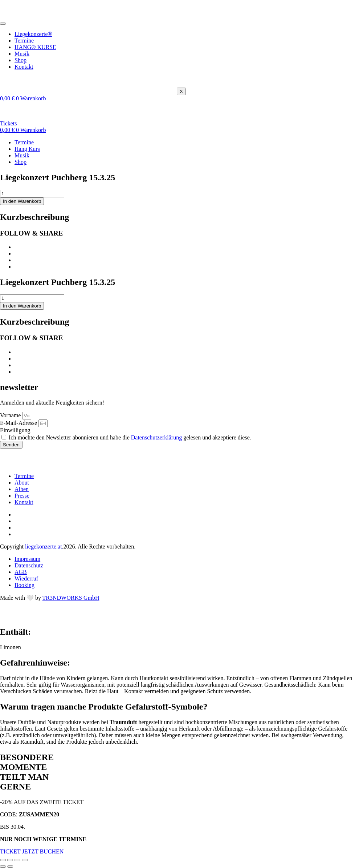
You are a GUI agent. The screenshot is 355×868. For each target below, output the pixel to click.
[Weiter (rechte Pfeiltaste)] (10, 867)
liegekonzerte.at (44, 546)
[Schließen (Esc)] (25, 860)
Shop (21, 60)
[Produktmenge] (32, 194)
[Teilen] (17, 860)
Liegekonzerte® (33, 34)
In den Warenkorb (22, 201)
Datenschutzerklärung (157, 437)
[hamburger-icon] (3, 24)
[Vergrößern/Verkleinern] (3, 860)
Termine (24, 41)
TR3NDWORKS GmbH (71, 598)
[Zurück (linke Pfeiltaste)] (3, 867)
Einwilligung (15, 430)
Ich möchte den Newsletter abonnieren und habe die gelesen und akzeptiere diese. (130, 437)
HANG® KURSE (35, 47)
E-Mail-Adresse (19, 423)
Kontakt (24, 67)
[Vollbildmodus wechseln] (10, 860)
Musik (22, 54)
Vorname (11, 415)
